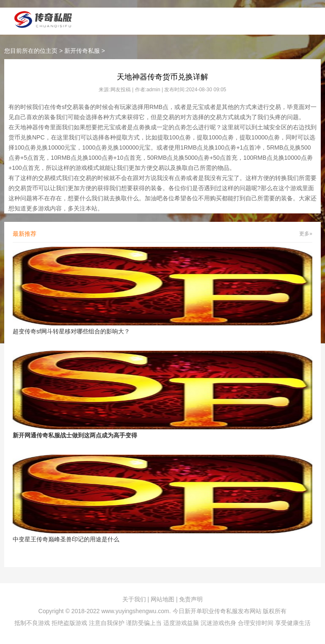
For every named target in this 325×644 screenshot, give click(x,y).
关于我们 (134, 599)
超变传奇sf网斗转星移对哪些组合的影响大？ (71, 331)
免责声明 (191, 599)
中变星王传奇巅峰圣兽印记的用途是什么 (66, 539)
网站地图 (162, 599)
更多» (306, 234)
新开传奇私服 (82, 51)
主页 (52, 51)
